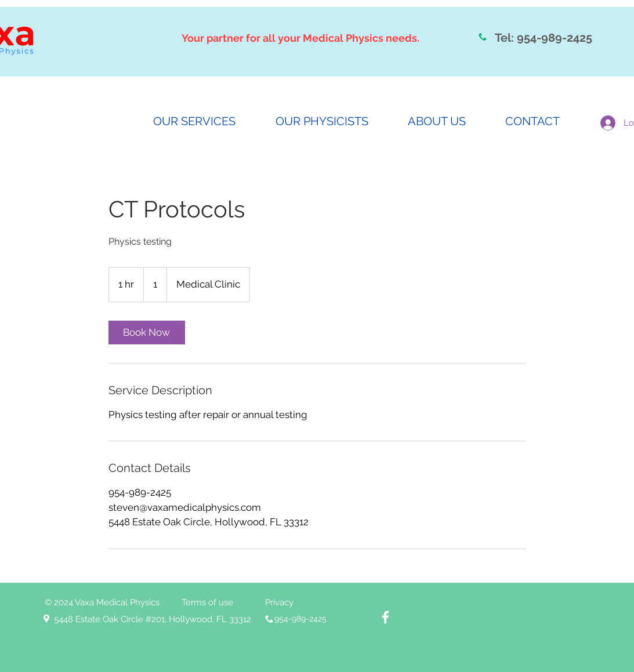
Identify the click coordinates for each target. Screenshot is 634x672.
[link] (147, 333)
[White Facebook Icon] (385, 617)
